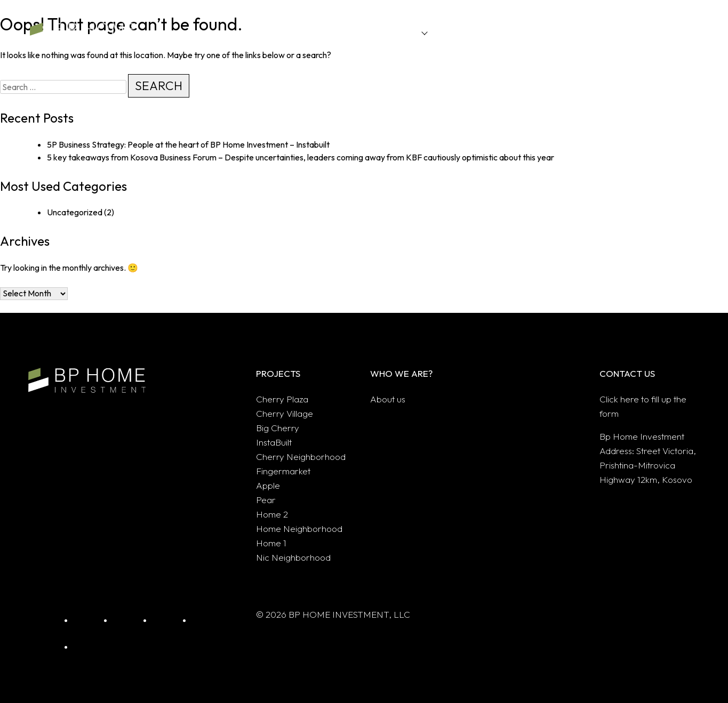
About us (599, 32)
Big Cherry (278, 428)
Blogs (553, 32)
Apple (268, 485)
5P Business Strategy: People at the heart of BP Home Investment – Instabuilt (188, 144)
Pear (266, 500)
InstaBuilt (274, 442)
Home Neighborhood (299, 528)
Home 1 (271, 543)
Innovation (457, 32)
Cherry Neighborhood (301, 456)
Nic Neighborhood (293, 557)
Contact (650, 32)
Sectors (509, 32)
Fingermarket (283, 471)
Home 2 (272, 514)
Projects (403, 32)
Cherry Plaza (282, 399)
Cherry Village (285, 413)
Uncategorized (75, 212)
